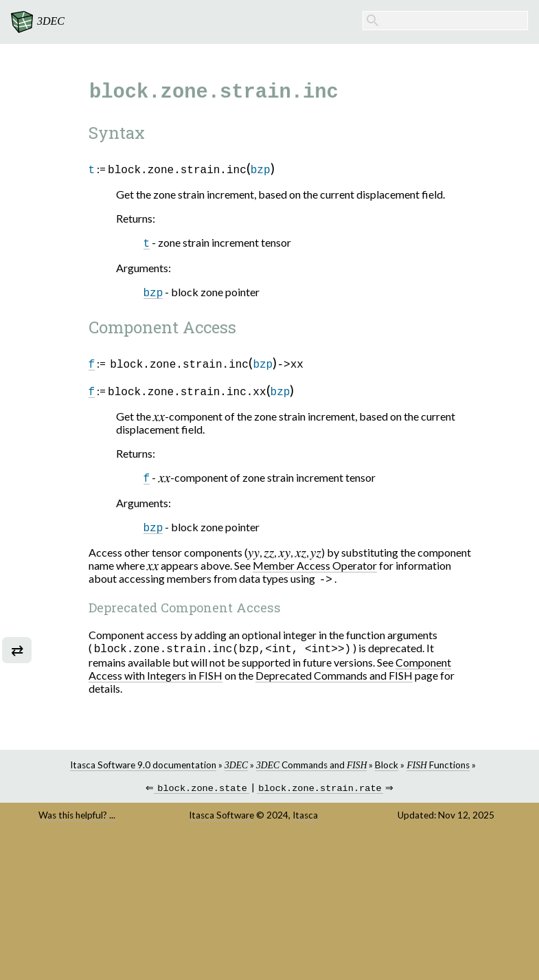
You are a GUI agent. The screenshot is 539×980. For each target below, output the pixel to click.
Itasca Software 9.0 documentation (152, 769)
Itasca (315, 821)
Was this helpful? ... (93, 821)
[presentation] (168, 417)
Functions (447, 769)
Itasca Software (231, 821)
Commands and (320, 769)
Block (396, 769)
